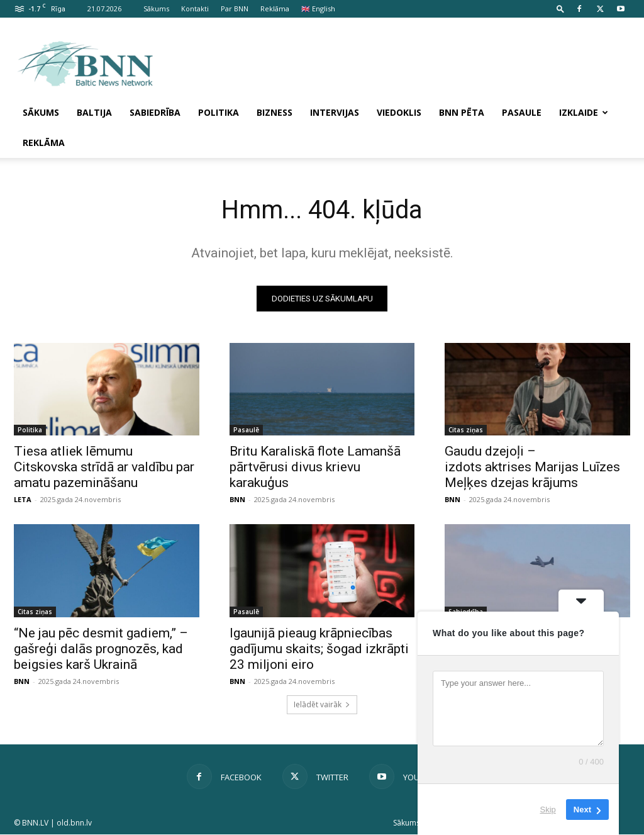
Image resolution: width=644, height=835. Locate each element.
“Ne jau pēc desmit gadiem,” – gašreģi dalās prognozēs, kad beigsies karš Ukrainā (101, 649)
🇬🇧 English (318, 8)
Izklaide (584, 112)
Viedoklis (399, 112)
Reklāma (275, 8)
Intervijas (335, 112)
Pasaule (522, 112)
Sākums (156, 8)
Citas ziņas (466, 430)
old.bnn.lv (74, 823)
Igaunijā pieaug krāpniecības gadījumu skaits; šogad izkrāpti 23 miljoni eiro (319, 649)
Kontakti (195, 8)
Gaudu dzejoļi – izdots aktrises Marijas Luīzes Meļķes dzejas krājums (532, 467)
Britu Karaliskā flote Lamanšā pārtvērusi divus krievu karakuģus (315, 467)
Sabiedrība (155, 112)
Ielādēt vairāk (322, 705)
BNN (237, 499)
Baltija (94, 112)
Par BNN (235, 8)
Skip (548, 810)
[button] (560, 8)
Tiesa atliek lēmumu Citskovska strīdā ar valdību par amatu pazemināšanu (104, 467)
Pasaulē (246, 430)
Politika (219, 112)
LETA (23, 499)
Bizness (275, 112)
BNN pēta (462, 112)
